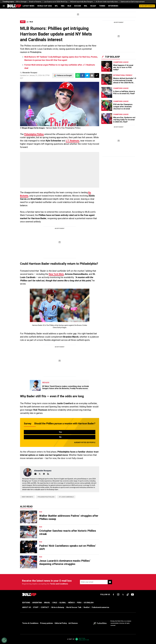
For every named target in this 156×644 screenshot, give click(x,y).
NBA (63, 6)
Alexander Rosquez (30, 73)
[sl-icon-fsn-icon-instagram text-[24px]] (118, 595)
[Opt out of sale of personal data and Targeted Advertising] (4, 640)
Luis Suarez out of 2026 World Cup (56, 2)
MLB (69, 6)
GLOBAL (63, 603)
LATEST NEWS (28, 6)
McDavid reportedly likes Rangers (82, 2)
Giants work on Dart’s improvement (133, 2)
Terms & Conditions (30, 623)
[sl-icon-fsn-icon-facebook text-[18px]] (113, 595)
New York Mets (56, 274)
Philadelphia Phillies (34, 134)
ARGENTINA (37, 603)
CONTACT (45, 607)
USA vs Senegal (21, 2)
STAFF (36, 607)
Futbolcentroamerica (100, 607)
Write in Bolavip (58, 607)
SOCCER (78, 6)
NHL (86, 6)
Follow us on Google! (64, 75)
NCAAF (93, 6)
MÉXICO (71, 603)
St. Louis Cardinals (66, 497)
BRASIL (47, 603)
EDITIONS (26, 603)
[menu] (4, 6)
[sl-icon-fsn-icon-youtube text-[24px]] (132, 595)
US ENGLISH (89, 603)
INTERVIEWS (113, 6)
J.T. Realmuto (73, 141)
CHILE (55, 603)
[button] (82, 75)
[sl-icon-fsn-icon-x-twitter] (123, 595)
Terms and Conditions (59, 584)
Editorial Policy (61, 623)
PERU (79, 603)
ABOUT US (27, 607)
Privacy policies (47, 623)
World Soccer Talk (74, 607)
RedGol (87, 607)
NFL (56, 6)
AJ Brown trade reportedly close (107, 2)
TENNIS (102, 6)
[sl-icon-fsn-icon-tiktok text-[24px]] (128, 595)
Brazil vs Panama (35, 2)
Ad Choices (73, 623)
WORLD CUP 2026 (45, 6)
